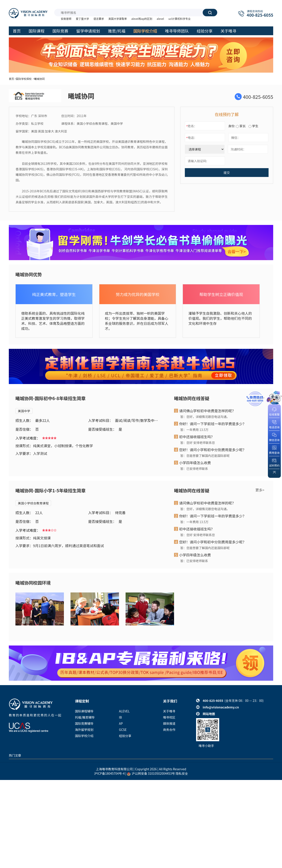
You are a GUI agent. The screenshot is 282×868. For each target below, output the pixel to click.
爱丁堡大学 (82, 19)
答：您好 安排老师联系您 (198, 443)
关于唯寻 (169, 711)
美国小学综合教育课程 (33, 503)
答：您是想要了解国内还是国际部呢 (205, 456)
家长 (241, 126)
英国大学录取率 (118, 19)
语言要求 (99, 19)
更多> (260, 490)
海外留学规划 (84, 730)
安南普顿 (66, 19)
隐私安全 (182, 773)
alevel (160, 19)
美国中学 (24, 411)
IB (120, 717)
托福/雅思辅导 (85, 717)
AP (121, 723)
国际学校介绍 (84, 736)
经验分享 (125, 736)
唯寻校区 (169, 717)
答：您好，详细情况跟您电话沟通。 (205, 417)
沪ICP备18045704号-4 (109, 773)
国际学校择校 (24, 79)
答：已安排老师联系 (194, 469)
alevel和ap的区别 (142, 19)
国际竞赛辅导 (84, 723)
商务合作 (169, 730)
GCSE (123, 730)
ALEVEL (124, 711)
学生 (253, 126)
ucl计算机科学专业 (179, 19)
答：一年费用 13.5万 (194, 430)
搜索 (210, 13)
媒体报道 (169, 723)
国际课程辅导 (84, 711)
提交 (227, 173)
